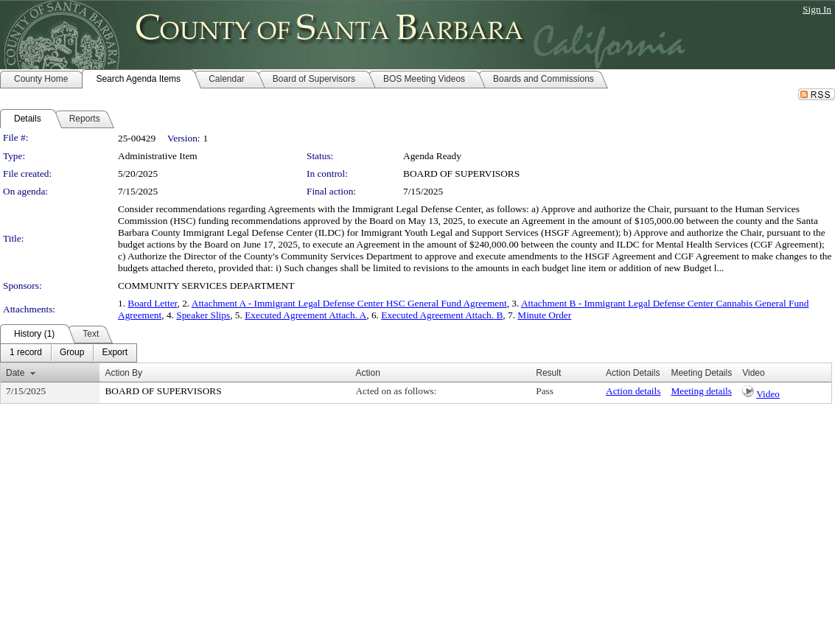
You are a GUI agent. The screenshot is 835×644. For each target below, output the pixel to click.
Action (367, 373)
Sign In (817, 9)
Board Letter (152, 303)
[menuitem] (26, 353)
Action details (633, 391)
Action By (123, 373)
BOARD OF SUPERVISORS (461, 174)
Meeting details (701, 391)
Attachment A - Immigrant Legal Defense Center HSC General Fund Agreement (349, 303)
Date (15, 373)
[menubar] (69, 353)
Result (548, 373)
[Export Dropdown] (115, 353)
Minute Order (544, 315)
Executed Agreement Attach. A (305, 315)
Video (768, 394)
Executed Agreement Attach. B (442, 315)
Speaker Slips (203, 315)
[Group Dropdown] (72, 353)
